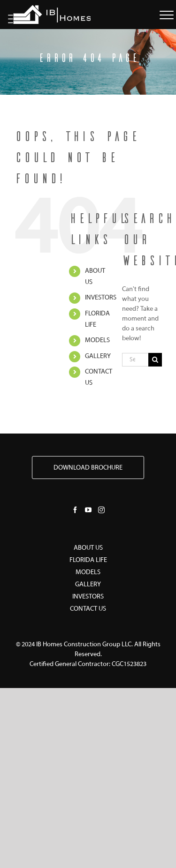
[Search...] (135, 360)
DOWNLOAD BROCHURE (88, 468)
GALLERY (98, 356)
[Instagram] (101, 510)
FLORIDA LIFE (88, 560)
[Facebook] (75, 510)
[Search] (155, 360)
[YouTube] (88, 510)
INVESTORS (101, 298)
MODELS (97, 340)
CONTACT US (88, 609)
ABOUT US (88, 548)
